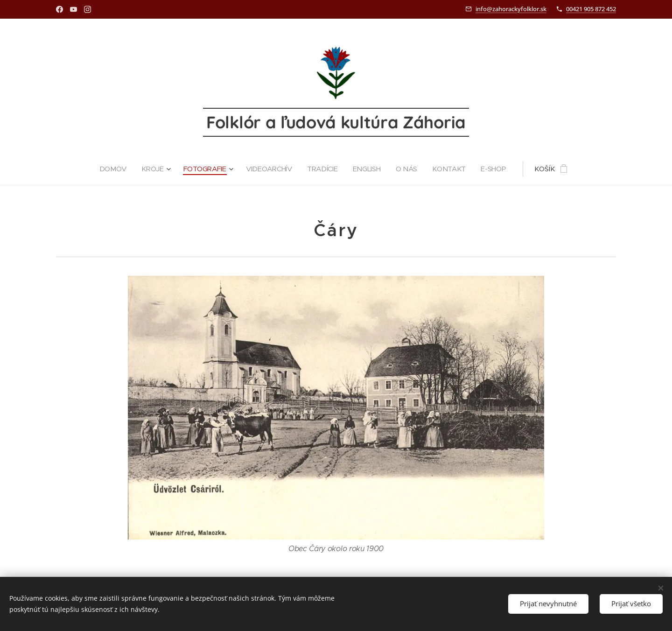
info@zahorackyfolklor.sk (511, 9)
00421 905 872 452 (591, 9)
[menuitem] (113, 169)
